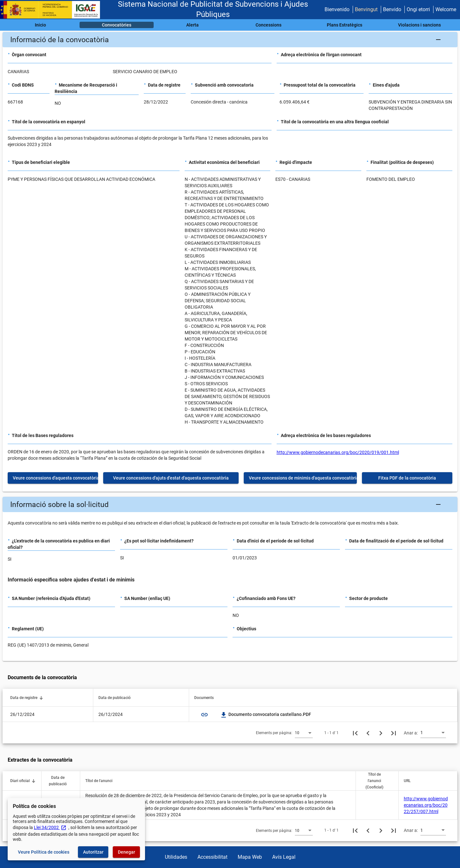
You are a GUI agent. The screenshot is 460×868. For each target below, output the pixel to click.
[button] (230, 40)
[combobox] (304, 733)
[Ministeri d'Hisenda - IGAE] (53, 10)
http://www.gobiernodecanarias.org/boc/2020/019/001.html (338, 452)
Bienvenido (337, 9)
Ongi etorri (418, 9)
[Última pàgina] (394, 733)
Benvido (392, 9)
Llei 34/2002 (50, 827)
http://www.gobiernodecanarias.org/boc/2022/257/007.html (426, 805)
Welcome (446, 9)
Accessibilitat (212, 857)
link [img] (204, 715)
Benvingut (366, 9)
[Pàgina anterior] (368, 733)
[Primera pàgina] (355, 733)
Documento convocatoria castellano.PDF (266, 714)
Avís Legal (284, 857)
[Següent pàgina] (381, 733)
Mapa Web (250, 857)
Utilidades (176, 857)
